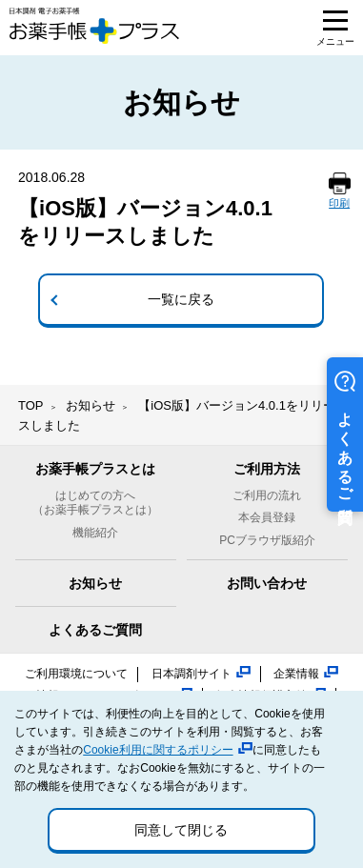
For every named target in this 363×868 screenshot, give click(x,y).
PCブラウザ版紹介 (267, 540)
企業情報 (296, 674)
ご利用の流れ (267, 495)
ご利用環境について (76, 674)
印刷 (339, 203)
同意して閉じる (181, 830)
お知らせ (91, 405)
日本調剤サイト (192, 674)
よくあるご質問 (95, 630)
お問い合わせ (267, 583)
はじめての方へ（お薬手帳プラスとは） (95, 503)
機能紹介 (95, 533)
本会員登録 (267, 517)
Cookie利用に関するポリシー (158, 750)
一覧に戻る (181, 299)
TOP (31, 405)
